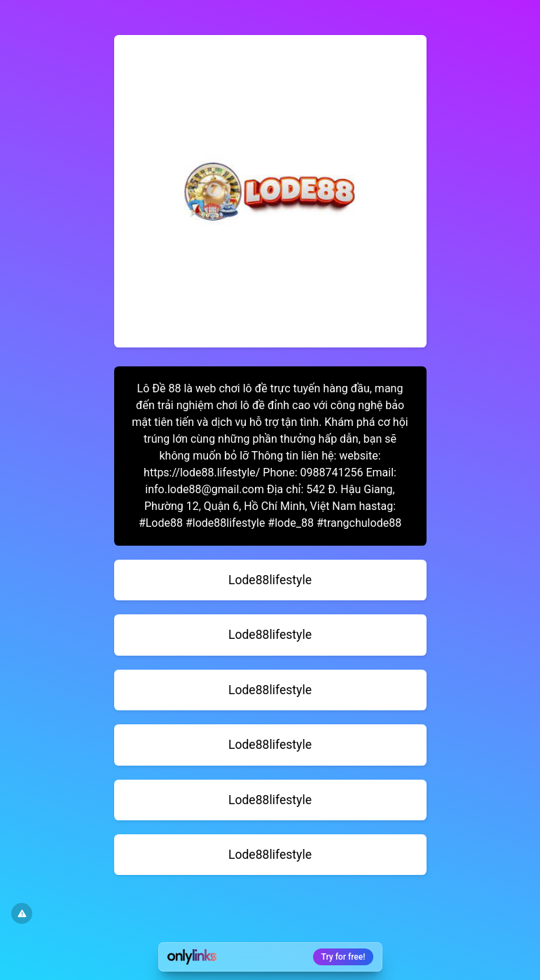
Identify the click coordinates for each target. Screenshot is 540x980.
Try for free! (344, 957)
